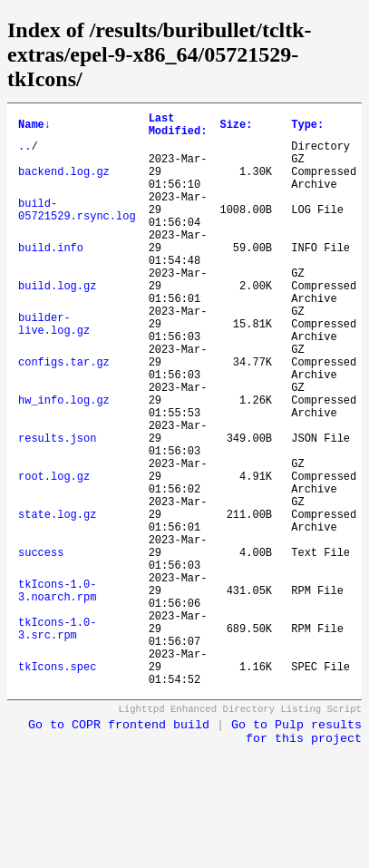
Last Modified (178, 128)
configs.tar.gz (64, 416)
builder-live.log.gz (54, 369)
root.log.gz (54, 555)
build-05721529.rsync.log (77, 230)
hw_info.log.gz (64, 462)
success (41, 647)
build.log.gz (57, 323)
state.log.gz (57, 601)
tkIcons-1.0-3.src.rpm (57, 739)
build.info (51, 277)
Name (34, 127)
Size (236, 127)
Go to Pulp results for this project (296, 854)
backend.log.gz (64, 185)
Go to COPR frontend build (119, 848)
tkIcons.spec (57, 786)
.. (24, 154)
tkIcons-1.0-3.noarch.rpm (57, 693)
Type (307, 127)
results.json (57, 508)
